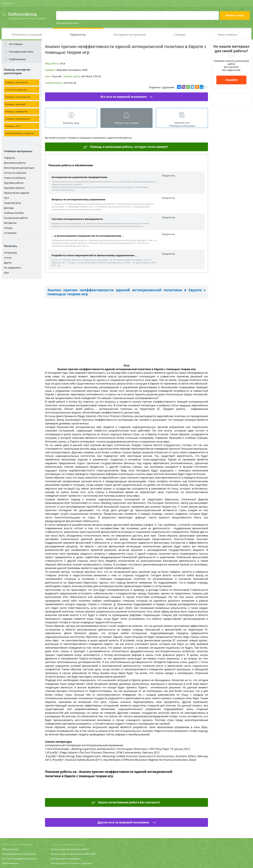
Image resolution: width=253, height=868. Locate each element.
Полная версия (10, 863)
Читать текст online (126, 123)
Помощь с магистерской (18, 97)
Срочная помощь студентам (20, 133)
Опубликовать (18, 59)
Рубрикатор (78, 34)
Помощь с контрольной (17, 119)
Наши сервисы (228, 34)
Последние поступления (130, 34)
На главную (16, 44)
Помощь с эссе (13, 126)
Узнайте (231, 80)
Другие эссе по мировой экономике (124, 822)
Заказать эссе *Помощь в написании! (182, 124)
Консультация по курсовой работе (70, 849)
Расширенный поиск (68, 23)
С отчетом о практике (16, 90)
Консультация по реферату (66, 859)
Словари (180, 34)
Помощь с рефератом (16, 111)
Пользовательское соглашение (19, 854)
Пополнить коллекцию (27, 34)
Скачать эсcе (71, 123)
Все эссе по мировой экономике (124, 97)
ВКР (94, 854)
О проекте (7, 3)
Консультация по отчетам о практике (71, 863)
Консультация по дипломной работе (71, 854)
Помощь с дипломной (16, 82)
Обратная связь (10, 849)
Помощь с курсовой (15, 104)
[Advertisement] (22, 331)
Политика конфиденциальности (19, 859)
